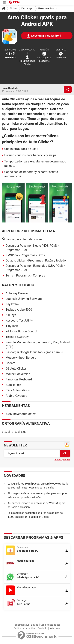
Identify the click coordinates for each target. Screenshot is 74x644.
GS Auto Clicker (16, 369)
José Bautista (10, 88)
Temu (9, 275)
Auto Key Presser (17, 293)
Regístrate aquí (21, 625)
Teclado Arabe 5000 (19, 310)
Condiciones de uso (50, 625)
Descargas (28, 8)
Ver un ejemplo (62, 460)
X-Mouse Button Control (21, 331)
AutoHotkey (13, 385)
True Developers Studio (27, 63)
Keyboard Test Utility (19, 320)
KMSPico (12, 255)
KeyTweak (12, 304)
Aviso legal (55, 628)
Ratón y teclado (18, 285)
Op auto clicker (15, 260)
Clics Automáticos (18, 390)
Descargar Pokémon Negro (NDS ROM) (31, 246)
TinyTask (12, 326)
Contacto (43, 628)
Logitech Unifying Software (24, 299)
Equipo (35, 625)
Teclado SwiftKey (17, 337)
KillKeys (11, 315)
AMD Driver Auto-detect (21, 414)
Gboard (10, 363)
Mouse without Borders (21, 358)
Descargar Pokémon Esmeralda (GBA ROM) (34, 266)
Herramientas (46, 8)
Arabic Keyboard (16, 396)
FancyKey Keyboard (19, 379)
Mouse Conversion (18, 374)
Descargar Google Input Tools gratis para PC (35, 352)
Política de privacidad (25, 628)
